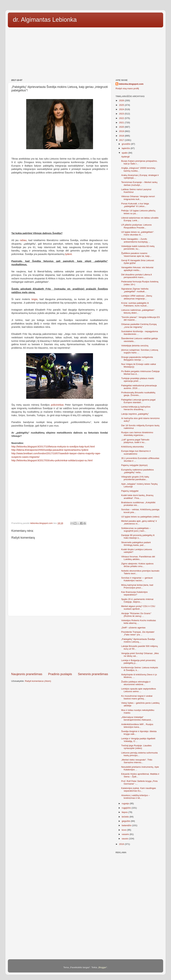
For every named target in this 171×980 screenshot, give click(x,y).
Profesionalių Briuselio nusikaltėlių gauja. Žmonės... (138, 394)
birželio (126, 817)
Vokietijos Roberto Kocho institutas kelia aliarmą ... (139, 622)
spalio (125, 153)
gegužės (126, 821)
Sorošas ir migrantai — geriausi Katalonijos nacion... (137, 579)
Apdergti (125, 157)
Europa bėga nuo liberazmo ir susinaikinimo (136, 452)
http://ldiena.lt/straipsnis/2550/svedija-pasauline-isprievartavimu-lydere (50, 450)
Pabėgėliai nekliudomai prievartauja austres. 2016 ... (139, 387)
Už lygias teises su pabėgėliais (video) (140, 517)
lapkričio (126, 148)
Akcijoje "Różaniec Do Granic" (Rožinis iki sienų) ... (136, 615)
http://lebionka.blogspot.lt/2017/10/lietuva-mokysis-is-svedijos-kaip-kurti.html (53, 447)
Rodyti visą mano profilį (127, 88)
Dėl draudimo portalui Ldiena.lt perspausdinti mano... (137, 276)
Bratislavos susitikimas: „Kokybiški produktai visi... (138, 504)
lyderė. (69, 254)
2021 (122, 123)
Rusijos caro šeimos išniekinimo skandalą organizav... (137, 434)
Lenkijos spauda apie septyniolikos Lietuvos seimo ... (139, 690)
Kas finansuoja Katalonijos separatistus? (134, 593)
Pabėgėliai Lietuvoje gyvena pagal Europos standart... (138, 401)
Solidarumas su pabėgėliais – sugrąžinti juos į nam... (136, 530)
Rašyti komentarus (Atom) (38, 681)
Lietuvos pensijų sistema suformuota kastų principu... (139, 754)
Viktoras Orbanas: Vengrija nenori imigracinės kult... (138, 198)
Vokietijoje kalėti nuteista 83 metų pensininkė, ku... (138, 248)
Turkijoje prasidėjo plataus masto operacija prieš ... (138, 380)
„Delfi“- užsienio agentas (133, 628)
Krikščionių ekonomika (132, 447)
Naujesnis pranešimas (27, 674)
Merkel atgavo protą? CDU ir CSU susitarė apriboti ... (138, 608)
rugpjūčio (127, 808)
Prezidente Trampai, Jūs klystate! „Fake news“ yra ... (138, 633)
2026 (122, 100)
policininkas (57, 405)
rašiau (23, 240)
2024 (122, 109)
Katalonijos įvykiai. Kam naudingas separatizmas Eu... (139, 789)
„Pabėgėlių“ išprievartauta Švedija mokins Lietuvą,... (138, 640)
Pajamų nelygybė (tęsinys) (134, 465)
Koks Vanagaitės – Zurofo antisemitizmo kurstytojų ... (136, 240)
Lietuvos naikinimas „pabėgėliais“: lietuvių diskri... (138, 311)
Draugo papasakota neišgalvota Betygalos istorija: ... (137, 358)
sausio (125, 839)
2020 (122, 127)
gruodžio (126, 144)
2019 (122, 131)
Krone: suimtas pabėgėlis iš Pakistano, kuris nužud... (135, 304)
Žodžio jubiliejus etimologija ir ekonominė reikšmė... (136, 683)
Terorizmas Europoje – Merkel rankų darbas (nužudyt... (139, 184)
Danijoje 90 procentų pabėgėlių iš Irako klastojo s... (138, 537)
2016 (122, 844)
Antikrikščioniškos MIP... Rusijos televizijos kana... (137, 726)
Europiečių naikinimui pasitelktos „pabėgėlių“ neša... (138, 471)
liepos (125, 812)
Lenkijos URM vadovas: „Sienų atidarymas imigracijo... (137, 297)
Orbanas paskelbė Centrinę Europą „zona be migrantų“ (139, 326)
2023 (122, 114)
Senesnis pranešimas (93, 674)
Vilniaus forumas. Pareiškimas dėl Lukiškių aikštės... (138, 558)
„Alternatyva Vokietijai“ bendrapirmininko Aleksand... (137, 718)
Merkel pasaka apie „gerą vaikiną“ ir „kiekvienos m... (139, 522)
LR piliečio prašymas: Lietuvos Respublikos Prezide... (136, 226)
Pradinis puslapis (60, 674)
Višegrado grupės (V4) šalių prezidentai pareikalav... (135, 478)
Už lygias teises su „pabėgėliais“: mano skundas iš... (138, 233)
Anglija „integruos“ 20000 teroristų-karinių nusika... (139, 169)
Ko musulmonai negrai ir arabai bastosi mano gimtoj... (137, 697)
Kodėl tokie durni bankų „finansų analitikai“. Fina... (137, 497)
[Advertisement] (85, 52)
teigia (35, 299)
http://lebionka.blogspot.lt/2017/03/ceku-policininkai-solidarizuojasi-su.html (52, 460)
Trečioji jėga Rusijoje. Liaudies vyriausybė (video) (136, 747)
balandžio (127, 825)
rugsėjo (126, 803)
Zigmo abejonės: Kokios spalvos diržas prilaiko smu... (137, 565)
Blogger (102, 967)
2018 (122, 136)
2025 (122, 105)
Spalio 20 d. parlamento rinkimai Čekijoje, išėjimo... (137, 601)
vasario (126, 834)
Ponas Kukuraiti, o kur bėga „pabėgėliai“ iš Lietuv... (135, 205)
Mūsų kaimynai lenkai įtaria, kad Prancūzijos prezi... (137, 586)
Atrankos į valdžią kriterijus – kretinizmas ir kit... (136, 797)
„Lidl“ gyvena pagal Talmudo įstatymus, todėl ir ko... (135, 441)
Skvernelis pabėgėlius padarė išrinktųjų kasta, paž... (136, 544)
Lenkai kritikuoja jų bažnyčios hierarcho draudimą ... (136, 408)
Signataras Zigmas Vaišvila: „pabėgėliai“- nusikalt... (135, 290)
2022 (122, 118)
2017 (122, 140)
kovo (124, 830)
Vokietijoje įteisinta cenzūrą (135, 346)
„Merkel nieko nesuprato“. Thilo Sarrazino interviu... (137, 761)
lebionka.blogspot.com (131, 84)
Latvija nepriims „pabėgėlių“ (135, 414)
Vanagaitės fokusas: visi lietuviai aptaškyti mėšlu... (137, 269)
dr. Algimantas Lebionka (45, 20)
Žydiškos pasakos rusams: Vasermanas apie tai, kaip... (136, 255)
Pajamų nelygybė (130, 491)
